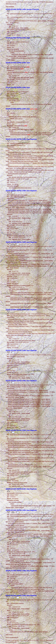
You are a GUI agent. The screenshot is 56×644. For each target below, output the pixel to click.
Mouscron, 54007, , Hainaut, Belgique (22, 154)
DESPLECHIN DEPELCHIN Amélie (16, 266)
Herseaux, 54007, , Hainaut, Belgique (44, 55)
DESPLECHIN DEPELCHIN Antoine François (19, 211)
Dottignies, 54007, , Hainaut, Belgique (40, 520)
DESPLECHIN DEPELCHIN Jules (18, 632)
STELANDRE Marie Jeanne (17, 197)
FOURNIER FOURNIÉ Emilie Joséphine (24, 625)
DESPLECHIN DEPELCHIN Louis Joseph (18, 264)
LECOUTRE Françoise (16, 145)
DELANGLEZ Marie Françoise (17, 357)
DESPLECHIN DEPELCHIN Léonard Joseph (18, 454)
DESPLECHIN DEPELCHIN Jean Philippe (21, 104)
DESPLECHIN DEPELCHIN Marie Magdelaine (19, 451)
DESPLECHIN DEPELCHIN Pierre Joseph (20, 14)
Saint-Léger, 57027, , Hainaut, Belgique (38, 200)
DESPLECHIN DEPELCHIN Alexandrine (17, 527)
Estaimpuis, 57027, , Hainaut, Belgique (41, 254)
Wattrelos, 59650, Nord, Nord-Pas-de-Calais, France (21, 321)
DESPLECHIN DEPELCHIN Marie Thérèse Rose (19, 261)
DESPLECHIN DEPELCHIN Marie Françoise (18, 209)
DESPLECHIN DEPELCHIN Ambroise (19, 355)
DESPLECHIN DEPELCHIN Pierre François (21, 385)
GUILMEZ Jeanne (16, 101)
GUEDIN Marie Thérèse (17, 584)
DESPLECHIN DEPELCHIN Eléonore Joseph (19, 257)
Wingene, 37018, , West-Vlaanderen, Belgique (42, 72)
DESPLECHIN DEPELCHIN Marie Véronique (19, 401)
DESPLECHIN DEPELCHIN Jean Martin (21, 58)
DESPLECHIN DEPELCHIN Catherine (17, 323)
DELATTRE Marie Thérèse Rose (18, 250)
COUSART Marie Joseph (16, 17)
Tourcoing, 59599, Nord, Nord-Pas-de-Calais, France (29, 158)
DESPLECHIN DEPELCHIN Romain (16, 333)
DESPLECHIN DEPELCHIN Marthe (18, 72)
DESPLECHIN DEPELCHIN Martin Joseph (18, 404)
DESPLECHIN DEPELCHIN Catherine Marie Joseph (20, 167)
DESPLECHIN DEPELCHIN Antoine (19, 195)
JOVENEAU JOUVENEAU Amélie (22, 286)
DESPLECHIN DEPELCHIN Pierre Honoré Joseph (22, 303)
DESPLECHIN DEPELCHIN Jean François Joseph (22, 294)
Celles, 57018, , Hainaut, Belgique (14, 408)
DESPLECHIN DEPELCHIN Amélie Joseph (20, 293)
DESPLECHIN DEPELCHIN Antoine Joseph (18, 326)
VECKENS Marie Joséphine (17, 603)
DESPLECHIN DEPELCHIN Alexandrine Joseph (19, 149)
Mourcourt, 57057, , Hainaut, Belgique (38, 390)
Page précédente (10, 7)
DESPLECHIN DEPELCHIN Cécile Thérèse (18, 202)
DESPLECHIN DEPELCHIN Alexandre (17, 174)
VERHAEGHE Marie (17, 69)
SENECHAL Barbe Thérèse (21, 483)
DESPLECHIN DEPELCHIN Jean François (22, 55)
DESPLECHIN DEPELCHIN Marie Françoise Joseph (20, 170)
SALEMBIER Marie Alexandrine (18, 438)
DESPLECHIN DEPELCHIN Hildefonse (17, 21)
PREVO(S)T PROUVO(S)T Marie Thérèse (21, 188)
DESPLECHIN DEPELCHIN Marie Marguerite (19, 206)
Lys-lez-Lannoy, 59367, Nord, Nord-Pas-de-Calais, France (30, 589)
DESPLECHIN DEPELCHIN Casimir (19, 515)
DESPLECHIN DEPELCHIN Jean (20, 67)
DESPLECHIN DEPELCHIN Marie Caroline (18, 396)
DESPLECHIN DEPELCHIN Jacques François (19, 159)
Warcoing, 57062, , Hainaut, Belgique (15, 522)
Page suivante (9, 635)
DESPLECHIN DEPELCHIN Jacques (17, 445)
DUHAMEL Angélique (16, 502)
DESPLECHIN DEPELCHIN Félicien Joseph (21, 307)
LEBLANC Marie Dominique (17, 316)
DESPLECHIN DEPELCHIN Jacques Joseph (18, 406)
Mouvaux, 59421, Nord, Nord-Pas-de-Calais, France (25, 161)
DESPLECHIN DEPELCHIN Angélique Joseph (19, 461)
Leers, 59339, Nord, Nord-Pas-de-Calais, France (42, 319)
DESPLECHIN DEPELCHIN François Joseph (19, 163)
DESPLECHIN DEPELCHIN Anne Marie (17, 319)
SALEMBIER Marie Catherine (21, 552)
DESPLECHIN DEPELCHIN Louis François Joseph (20, 156)
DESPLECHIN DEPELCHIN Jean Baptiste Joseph (22, 300)
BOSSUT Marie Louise (19, 236)
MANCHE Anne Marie (15, 387)
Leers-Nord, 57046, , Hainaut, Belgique (18, 325)
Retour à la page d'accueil (12, 637)
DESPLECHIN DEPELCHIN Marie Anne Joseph (19, 447)
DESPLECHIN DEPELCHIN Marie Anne (17, 204)
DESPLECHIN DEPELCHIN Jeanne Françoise (19, 465)
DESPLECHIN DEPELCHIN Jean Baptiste (20, 563)
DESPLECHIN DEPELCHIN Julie (16, 536)
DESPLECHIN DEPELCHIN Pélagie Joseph (18, 152)
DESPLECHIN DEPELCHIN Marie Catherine (18, 403)
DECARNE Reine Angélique (21, 374)
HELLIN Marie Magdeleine (18, 51)
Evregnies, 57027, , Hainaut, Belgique (39, 536)
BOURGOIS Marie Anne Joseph (18, 516)
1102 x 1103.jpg (19, 119)
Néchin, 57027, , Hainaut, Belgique (38, 21)
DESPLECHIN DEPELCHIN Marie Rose (17, 392)
